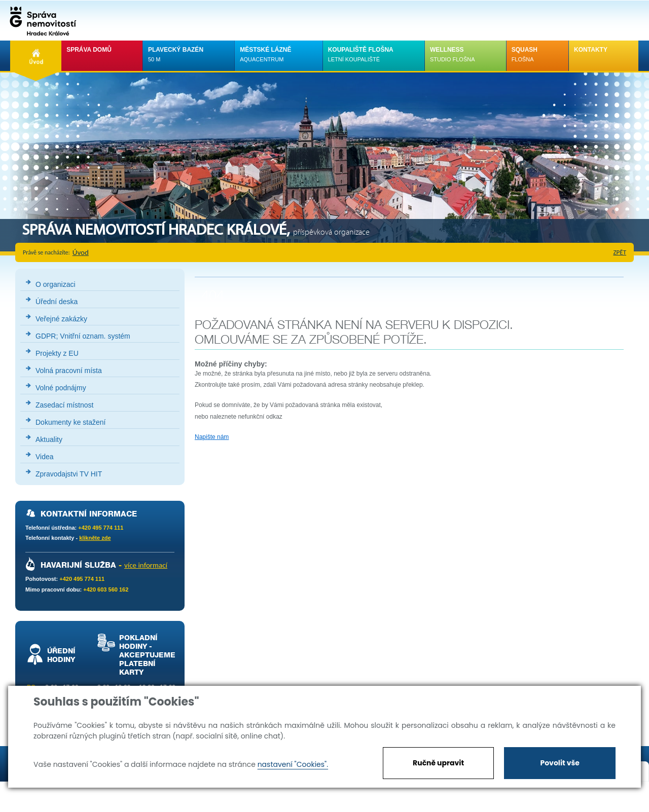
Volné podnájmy (61, 388)
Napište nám (212, 437)
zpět (620, 252)
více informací (146, 565)
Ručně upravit (438, 763)
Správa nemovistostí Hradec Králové (41, 20)
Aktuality (49, 439)
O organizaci (56, 284)
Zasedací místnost (64, 405)
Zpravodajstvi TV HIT (69, 474)
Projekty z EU (57, 353)
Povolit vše (560, 763)
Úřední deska (57, 302)
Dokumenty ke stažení (71, 422)
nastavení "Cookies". (293, 764)
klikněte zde (95, 538)
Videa (45, 457)
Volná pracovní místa (69, 371)
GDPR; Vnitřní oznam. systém (83, 336)
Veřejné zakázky (61, 319)
